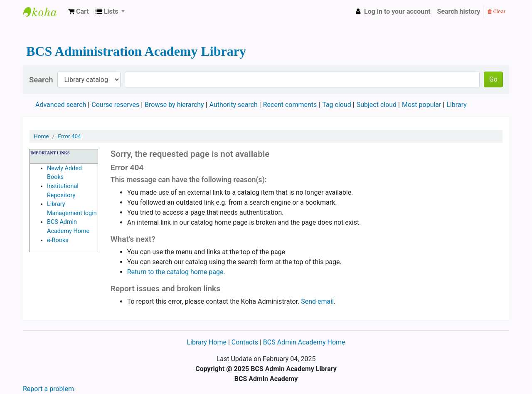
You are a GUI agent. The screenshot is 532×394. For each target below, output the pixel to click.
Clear (496, 11)
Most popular (421, 105)
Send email (317, 301)
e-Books (58, 240)
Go (493, 79)
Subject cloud (377, 105)
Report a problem (48, 389)
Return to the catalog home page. (176, 272)
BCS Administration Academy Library (44, 12)
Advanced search (61, 105)
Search (41, 80)
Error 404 (69, 136)
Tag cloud (337, 105)
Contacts (245, 342)
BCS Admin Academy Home (304, 342)
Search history (459, 11)
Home (41, 136)
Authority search (234, 105)
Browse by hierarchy (174, 105)
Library (456, 105)
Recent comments (290, 105)
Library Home (207, 342)
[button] (79, 12)
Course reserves (115, 105)
